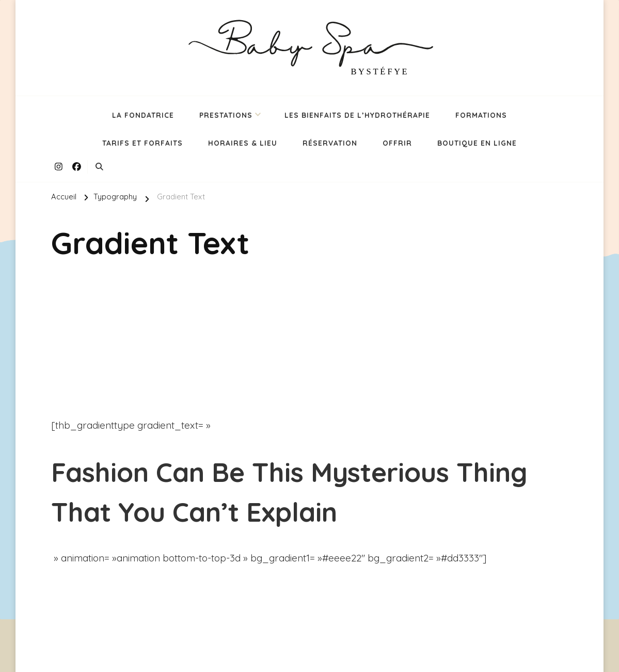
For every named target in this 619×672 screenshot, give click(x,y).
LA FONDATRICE (143, 115)
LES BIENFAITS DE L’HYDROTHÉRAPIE (357, 115)
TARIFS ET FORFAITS (142, 143)
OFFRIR (397, 143)
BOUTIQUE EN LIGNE (477, 143)
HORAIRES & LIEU (243, 143)
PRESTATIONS (226, 115)
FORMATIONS (481, 115)
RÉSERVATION (330, 143)
